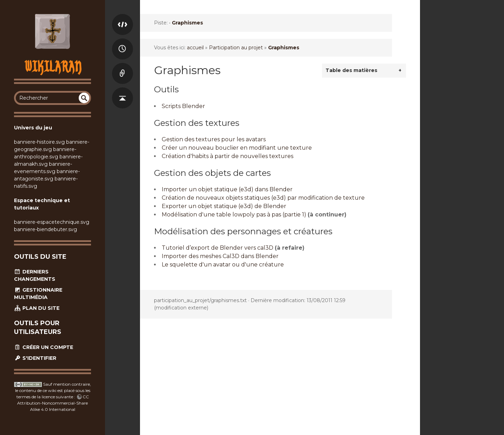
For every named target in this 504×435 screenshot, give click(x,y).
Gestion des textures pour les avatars (214, 139)
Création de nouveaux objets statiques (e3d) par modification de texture (263, 198)
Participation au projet (236, 48)
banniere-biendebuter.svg (45, 229)
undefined (84, 98)
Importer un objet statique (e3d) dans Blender (227, 189)
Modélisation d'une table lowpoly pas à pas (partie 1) (234, 215)
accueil (195, 48)
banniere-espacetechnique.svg (52, 222)
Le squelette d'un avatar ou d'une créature (223, 265)
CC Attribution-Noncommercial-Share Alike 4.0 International (53, 403)
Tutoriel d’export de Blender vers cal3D (218, 248)
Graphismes (187, 23)
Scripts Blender (183, 106)
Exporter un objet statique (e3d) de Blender (224, 206)
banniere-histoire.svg (39, 142)
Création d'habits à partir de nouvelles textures (227, 156)
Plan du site (37, 308)
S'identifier (35, 358)
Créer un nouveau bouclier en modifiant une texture (237, 148)
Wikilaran (53, 66)
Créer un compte (44, 347)
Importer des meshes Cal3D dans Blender (220, 256)
